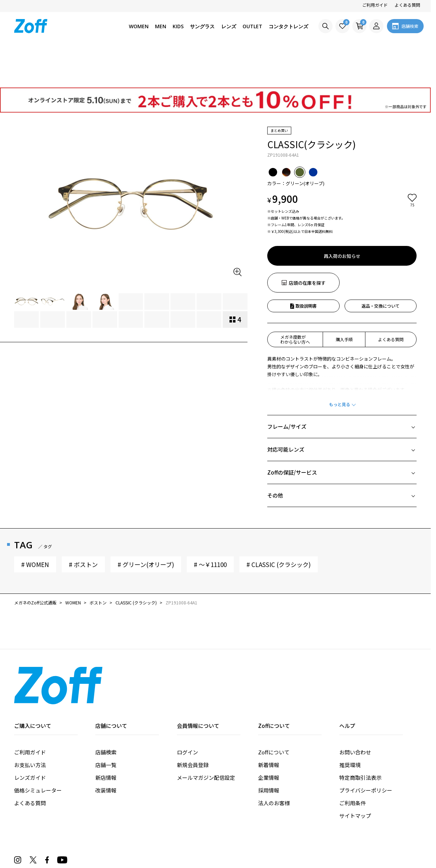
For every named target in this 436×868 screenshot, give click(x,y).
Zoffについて (274, 712)
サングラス (202, 26)
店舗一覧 (106, 725)
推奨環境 (350, 725)
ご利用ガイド (375, 5)
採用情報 (269, 750)
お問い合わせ (355, 712)
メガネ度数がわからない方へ (295, 299)
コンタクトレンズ (288, 26)
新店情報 (106, 737)
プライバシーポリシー (366, 750)
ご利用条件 (353, 763)
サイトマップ (355, 775)
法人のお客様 (274, 763)
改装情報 (106, 750)
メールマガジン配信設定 (206, 737)
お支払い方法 (30, 725)
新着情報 (269, 725)
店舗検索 (106, 712)
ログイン (187, 712)
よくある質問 (407, 5)
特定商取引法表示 (360, 737)
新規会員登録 (193, 725)
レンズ (229, 26)
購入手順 (344, 299)
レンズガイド (30, 737)
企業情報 (269, 737)
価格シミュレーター (38, 750)
